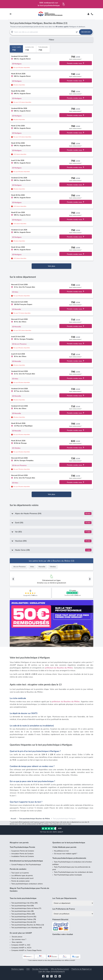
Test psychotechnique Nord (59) (23, 906)
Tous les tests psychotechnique (23, 898)
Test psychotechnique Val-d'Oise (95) (24, 903)
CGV (28, 969)
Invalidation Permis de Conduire (23, 856)
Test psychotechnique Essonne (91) (24, 917)
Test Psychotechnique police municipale (68, 875)
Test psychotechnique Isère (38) (22, 911)
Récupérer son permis (19, 843)
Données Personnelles (40, 969)
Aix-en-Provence (20, 567)
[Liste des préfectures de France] (73, 914)
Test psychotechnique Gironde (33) (24, 922)
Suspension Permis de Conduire (23, 851)
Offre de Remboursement (60, 969)
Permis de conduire (18, 869)
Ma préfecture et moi (61, 851)
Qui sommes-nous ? (19, 939)
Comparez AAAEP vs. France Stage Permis (26, 950)
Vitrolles (53, 567)
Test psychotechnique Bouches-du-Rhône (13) (28, 925)
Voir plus (51, 266)
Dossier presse (17, 937)
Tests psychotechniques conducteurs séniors (27, 884)
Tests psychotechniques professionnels (69, 858)
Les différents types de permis (22, 876)
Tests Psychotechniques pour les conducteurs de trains (73, 872)
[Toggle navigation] (11, 14)
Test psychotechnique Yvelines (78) (24, 919)
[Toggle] (88, 14)
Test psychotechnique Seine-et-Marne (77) (26, 908)
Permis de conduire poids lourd (22, 878)
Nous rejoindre (17, 942)
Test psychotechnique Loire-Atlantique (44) (27, 928)
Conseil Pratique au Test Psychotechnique (26, 865)
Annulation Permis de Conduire (22, 854)
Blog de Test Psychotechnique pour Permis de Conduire (29, 890)
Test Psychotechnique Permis (22, 847)
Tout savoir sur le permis (20, 873)
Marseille (42, 567)
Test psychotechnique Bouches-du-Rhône (35, 819)
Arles (32, 567)
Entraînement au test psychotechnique (26, 861)
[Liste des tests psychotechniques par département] (73, 903)
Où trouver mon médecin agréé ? (66, 854)
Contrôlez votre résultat (63, 934)
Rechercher (86, 32)
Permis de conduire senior (20, 881)
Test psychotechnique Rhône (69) (23, 914)
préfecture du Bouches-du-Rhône (59, 668)
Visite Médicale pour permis (64, 847)
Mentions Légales (18, 969)
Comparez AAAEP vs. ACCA (21, 948)
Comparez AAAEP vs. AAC (21, 945)
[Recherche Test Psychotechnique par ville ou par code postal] (44, 32)
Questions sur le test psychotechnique (69, 843)
